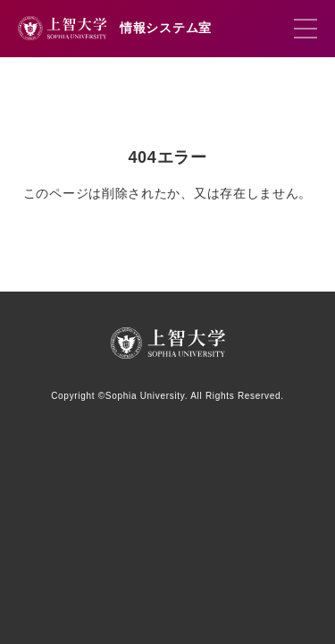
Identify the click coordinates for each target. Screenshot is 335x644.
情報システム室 (166, 28)
